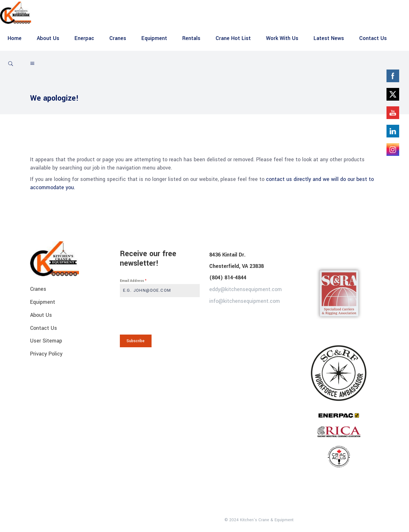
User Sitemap (46, 341)
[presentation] (160, 316)
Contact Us (44, 328)
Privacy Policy (46, 354)
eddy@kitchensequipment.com (246, 289)
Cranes (38, 289)
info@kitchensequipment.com (245, 301)
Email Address (133, 281)
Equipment (43, 302)
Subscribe (136, 341)
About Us (41, 315)
